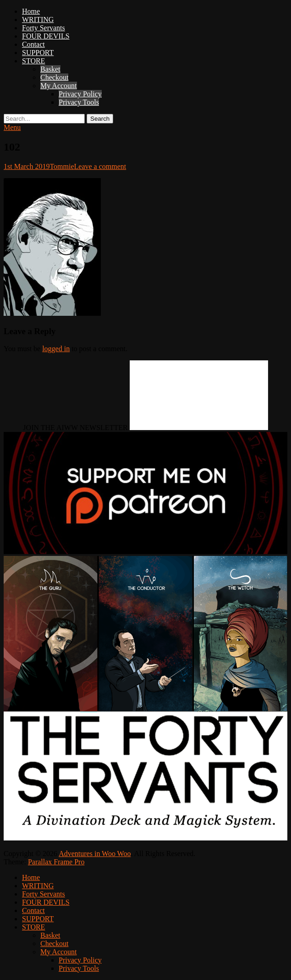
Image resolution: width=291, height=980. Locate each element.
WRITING (38, 20)
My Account (59, 86)
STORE (33, 61)
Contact (33, 44)
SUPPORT (38, 53)
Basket (50, 69)
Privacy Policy (80, 94)
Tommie (62, 166)
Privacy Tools (79, 102)
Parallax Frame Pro (56, 862)
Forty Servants (44, 28)
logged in (56, 349)
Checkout (54, 77)
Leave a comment (100, 166)
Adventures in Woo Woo (95, 854)
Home (31, 11)
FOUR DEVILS (46, 36)
